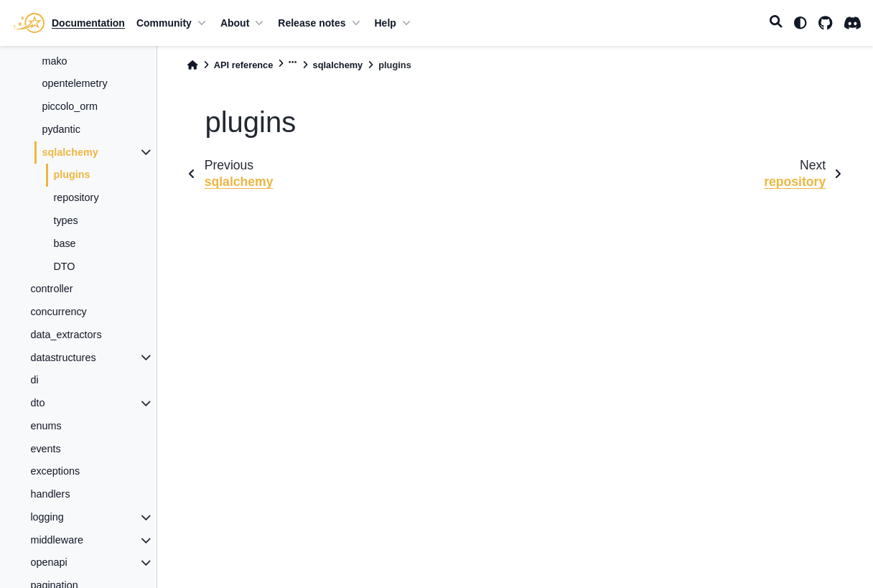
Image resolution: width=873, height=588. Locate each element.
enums (46, 426)
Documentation (88, 23)
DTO (64, 266)
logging (47, 517)
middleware (57, 540)
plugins (71, 174)
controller (51, 289)
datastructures (63, 358)
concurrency (58, 312)
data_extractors (66, 335)
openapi (48, 562)
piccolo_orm (70, 106)
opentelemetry (74, 83)
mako (54, 61)
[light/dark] (800, 23)
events (45, 449)
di (34, 380)
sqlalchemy (70, 152)
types (65, 220)
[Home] (192, 65)
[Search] (776, 23)
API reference (244, 65)
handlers (50, 494)
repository (76, 197)
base (64, 243)
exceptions (55, 471)
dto (37, 403)
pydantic (61, 129)
